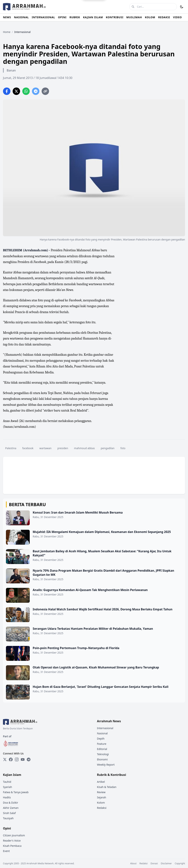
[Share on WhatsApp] (26, 91)
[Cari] (133, 7)
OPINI (62, 17)
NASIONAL (21, 17)
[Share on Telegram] (36, 91)
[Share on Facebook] (7, 91)
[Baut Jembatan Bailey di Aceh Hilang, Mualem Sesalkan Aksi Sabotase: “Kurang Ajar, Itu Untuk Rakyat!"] (94, 557)
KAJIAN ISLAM (93, 17)
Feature (102, 744)
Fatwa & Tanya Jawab (16, 792)
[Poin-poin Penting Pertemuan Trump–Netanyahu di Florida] (94, 653)
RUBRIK (75, 17)
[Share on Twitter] (16, 91)
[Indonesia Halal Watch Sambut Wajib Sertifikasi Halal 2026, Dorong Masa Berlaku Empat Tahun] (94, 615)
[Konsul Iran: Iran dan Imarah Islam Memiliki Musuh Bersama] (94, 518)
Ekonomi (102, 759)
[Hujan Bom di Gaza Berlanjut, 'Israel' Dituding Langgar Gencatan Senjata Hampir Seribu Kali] (94, 692)
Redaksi (102, 808)
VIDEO (178, 17)
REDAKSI (164, 17)
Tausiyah (8, 818)
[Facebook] (11, 759)
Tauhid (7, 782)
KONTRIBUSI (115, 17)
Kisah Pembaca (12, 846)
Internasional (105, 728)
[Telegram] (29, 759)
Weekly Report (106, 765)
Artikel (101, 782)
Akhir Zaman (11, 808)
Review (101, 792)
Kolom (101, 803)
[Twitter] (5, 759)
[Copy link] (45, 91)
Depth (101, 739)
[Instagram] (17, 759)
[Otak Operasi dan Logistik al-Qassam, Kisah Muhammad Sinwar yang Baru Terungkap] (94, 673)
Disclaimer (166, 864)
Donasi (154, 864)
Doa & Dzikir (10, 803)
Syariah (8, 787)
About (133, 864)
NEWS (7, 17)
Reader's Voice (12, 841)
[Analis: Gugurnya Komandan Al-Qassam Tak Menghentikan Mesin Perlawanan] (94, 595)
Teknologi (103, 754)
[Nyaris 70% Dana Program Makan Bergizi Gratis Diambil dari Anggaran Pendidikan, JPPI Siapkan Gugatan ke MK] (94, 576)
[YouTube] (23, 759)
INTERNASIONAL (43, 17)
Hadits (7, 797)
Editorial (102, 749)
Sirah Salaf (9, 813)
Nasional (102, 733)
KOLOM (150, 17)
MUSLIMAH (134, 17)
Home (7, 32)
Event (6, 851)
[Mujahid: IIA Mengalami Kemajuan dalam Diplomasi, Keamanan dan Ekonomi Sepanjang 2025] (94, 537)
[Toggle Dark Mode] (182, 7)
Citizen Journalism (14, 835)
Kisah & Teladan (107, 787)
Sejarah (102, 797)
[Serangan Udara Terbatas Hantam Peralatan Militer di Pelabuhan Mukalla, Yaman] (94, 634)
